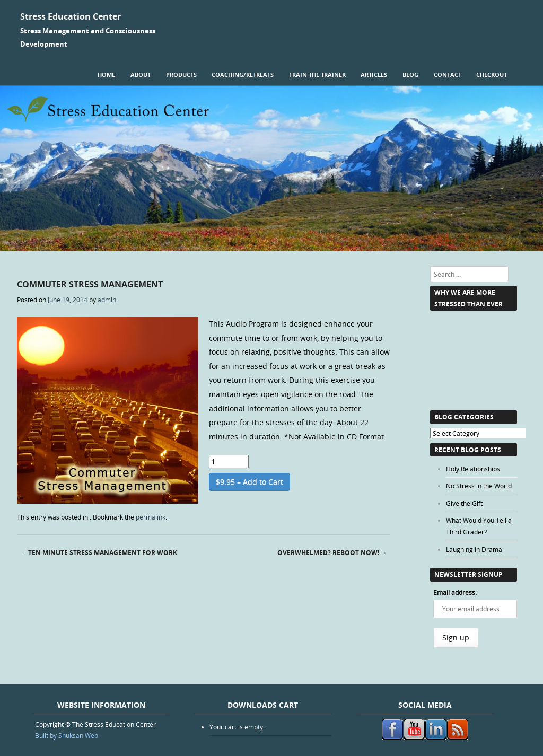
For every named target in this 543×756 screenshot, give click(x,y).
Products (181, 74)
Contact (448, 74)
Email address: (455, 592)
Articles (374, 74)
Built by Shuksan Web (67, 735)
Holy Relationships (473, 469)
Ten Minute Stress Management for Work (99, 553)
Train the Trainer (317, 74)
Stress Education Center (71, 16)
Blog (410, 74)
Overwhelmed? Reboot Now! (332, 553)
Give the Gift (464, 503)
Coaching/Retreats (243, 74)
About (141, 74)
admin (107, 300)
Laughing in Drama (474, 549)
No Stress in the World (479, 486)
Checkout (492, 74)
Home (106, 74)
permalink (151, 517)
